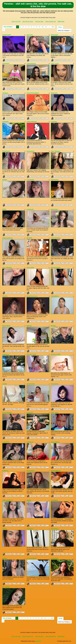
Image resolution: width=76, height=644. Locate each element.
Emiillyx (5, 558)
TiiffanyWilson (55, 296)
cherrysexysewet (56, 268)
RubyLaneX (54, 93)
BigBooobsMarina (7, 500)
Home (60, 27)
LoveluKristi (6, 442)
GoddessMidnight (32, 122)
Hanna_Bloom (6, 326)
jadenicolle (30, 35)
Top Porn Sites (39, 21)
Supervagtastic (55, 442)
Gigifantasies (55, 180)
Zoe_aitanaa (6, 587)
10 (43, 27)
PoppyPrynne (6, 151)
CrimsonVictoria (31, 63)
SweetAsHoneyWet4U (33, 93)
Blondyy (53, 326)
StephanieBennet (56, 471)
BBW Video (61, 21)
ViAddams (5, 93)
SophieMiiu (6, 122)
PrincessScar (55, 384)
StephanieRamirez (8, 238)
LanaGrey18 (30, 209)
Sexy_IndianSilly (7, 268)
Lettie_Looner (55, 63)
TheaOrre (5, 296)
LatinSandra (6, 63)
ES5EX (4, 209)
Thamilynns (30, 529)
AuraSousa (30, 413)
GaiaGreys (5, 471)
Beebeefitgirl (54, 35)
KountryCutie (30, 151)
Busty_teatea (55, 413)
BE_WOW (29, 238)
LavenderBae (30, 180)
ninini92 (5, 384)
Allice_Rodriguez (56, 151)
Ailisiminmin (54, 209)
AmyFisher (54, 122)
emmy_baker (30, 268)
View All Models (8, 27)
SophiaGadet (55, 558)
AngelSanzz (6, 354)
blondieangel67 (7, 35)
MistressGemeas (7, 413)
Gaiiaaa (29, 500)
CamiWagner (54, 500)
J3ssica (5, 529)
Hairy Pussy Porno (28, 21)
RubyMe (5, 180)
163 (53, 27)
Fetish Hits (38, 641)
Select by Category (64, 30)
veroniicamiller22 (31, 558)
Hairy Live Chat (16, 21)
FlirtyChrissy (54, 529)
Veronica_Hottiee (56, 354)
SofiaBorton (30, 442)
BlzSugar (29, 326)
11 (46, 27)
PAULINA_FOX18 (31, 354)
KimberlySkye (31, 471)
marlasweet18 (31, 384)
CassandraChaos (56, 238)
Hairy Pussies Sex (51, 21)
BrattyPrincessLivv (32, 296)
